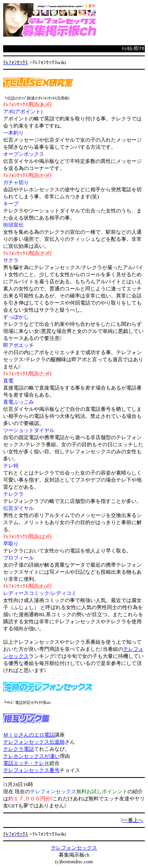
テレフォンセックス (74, 848)
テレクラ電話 (19, 749)
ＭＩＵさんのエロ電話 (29, 735)
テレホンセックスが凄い (31, 756)
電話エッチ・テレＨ (26, 763)
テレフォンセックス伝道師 (34, 742)
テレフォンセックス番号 (31, 770)
